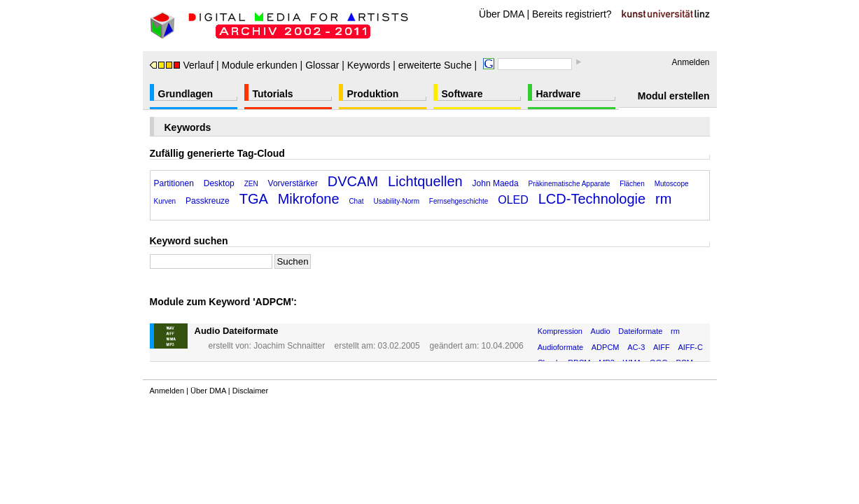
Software (462, 94)
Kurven (165, 201)
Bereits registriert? (572, 14)
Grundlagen (186, 94)
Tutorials (273, 94)
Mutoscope (672, 184)
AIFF (662, 347)
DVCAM (353, 181)
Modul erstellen (674, 96)
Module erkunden (260, 65)
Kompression (560, 331)
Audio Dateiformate (237, 331)
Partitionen (174, 183)
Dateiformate (640, 331)
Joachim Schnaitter (289, 346)
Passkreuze (208, 201)
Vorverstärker (293, 183)
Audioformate (560, 347)
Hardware (559, 94)
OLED (513, 200)
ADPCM (606, 347)
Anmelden (690, 62)
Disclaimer (250, 391)
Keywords (369, 65)
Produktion (373, 94)
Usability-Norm (396, 201)
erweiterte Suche (435, 65)
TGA (254, 199)
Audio (601, 331)
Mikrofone (309, 199)
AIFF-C (690, 347)
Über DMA (502, 14)
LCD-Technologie (592, 199)
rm (663, 199)
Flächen (632, 184)
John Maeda (496, 183)
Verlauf (182, 65)
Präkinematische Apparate (570, 184)
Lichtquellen (425, 181)
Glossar (322, 65)
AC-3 (636, 347)
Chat (356, 201)
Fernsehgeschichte (459, 201)
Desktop (219, 183)
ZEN (251, 184)
